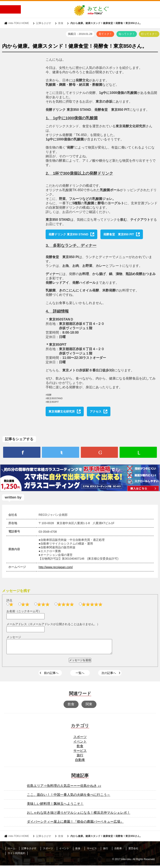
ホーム (11, 851)
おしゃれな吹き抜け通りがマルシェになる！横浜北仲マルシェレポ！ (79, 815)
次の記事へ (109, 675)
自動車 (80, 762)
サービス (80, 753)
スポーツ (80, 739)
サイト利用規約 (16, 856)
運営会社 (133, 851)
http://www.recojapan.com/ (56, 567)
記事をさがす (44, 23)
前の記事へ (51, 675)
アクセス (96, 411)
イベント (80, 744)
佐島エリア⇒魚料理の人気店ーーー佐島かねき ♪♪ (64, 788)
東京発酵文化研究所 (62, 411)
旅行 (80, 758)
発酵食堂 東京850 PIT (119, 234)
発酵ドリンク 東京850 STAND (68, 234)
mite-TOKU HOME (19, 23)
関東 (89, 707)
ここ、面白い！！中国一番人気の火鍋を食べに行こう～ (69, 797)
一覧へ (80, 675)
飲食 (61, 23)
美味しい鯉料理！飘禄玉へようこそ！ (55, 806)
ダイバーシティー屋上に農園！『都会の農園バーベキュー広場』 (75, 824)
